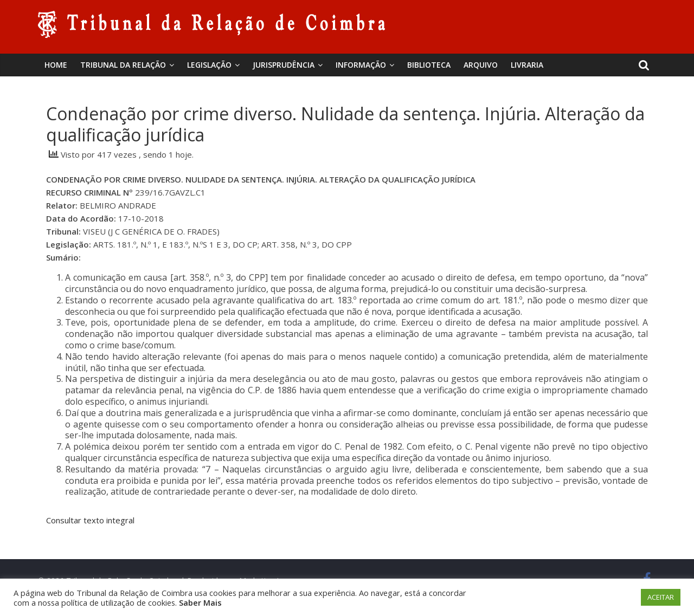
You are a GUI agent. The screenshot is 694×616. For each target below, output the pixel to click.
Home (56, 65)
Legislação (209, 65)
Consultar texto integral (90, 520)
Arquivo (481, 65)
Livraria (527, 65)
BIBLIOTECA (429, 65)
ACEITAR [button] (661, 597)
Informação (361, 65)
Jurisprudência (284, 65)
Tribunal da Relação (123, 65)
